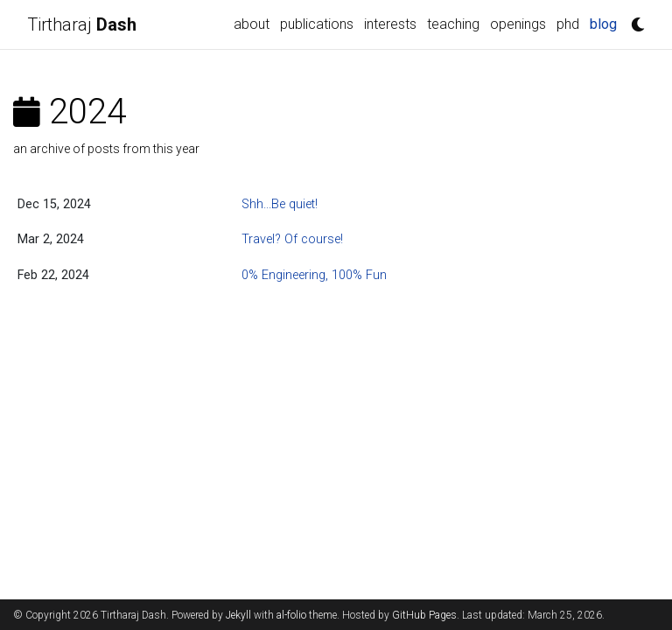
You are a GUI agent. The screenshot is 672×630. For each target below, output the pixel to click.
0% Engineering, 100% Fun (314, 275)
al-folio (291, 615)
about (252, 24)
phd (568, 24)
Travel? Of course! (292, 239)
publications (317, 24)
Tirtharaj (82, 24)
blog (603, 24)
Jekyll (238, 615)
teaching (453, 24)
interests (390, 24)
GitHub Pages (424, 615)
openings (518, 24)
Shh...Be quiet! (280, 204)
